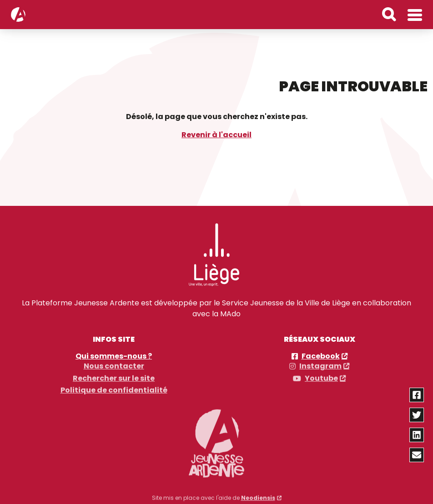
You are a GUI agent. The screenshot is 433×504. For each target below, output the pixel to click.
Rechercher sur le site (114, 375)
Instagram (320, 364)
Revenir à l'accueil (216, 134)
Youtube (321, 375)
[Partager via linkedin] (417, 435)
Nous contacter (114, 364)
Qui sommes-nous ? (114, 356)
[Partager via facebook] (417, 395)
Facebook (321, 356)
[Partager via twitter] (417, 415)
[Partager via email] (417, 455)
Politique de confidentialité (114, 388)
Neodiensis (258, 495)
